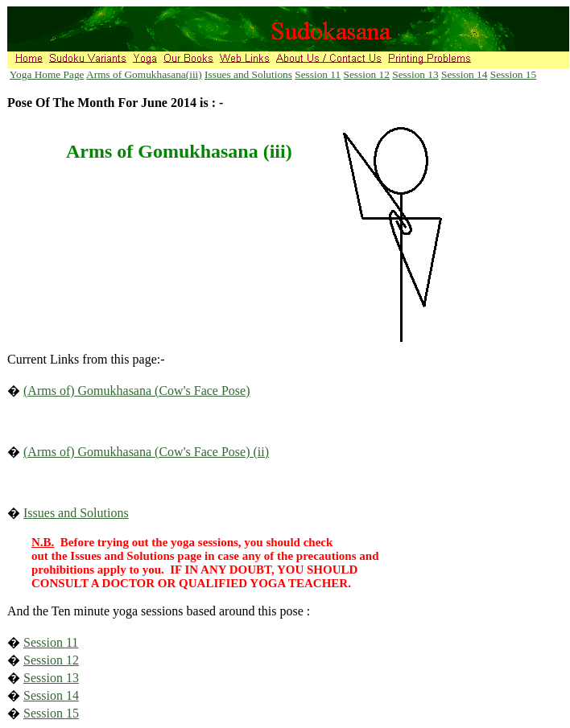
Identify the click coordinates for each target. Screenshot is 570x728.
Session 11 (318, 74)
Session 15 (513, 74)
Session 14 (464, 74)
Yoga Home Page (47, 74)
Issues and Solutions (248, 74)
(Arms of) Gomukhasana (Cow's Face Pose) (137, 391)
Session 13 (415, 74)
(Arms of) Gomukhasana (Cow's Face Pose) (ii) (146, 452)
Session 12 (367, 74)
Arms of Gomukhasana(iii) (144, 74)
